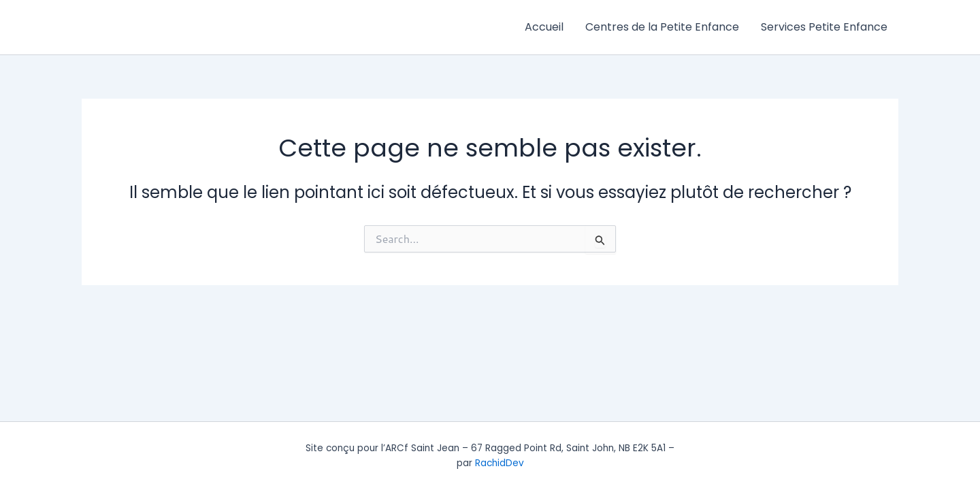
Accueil (544, 27)
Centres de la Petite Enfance (662, 27)
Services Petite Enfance (824, 27)
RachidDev (500, 463)
